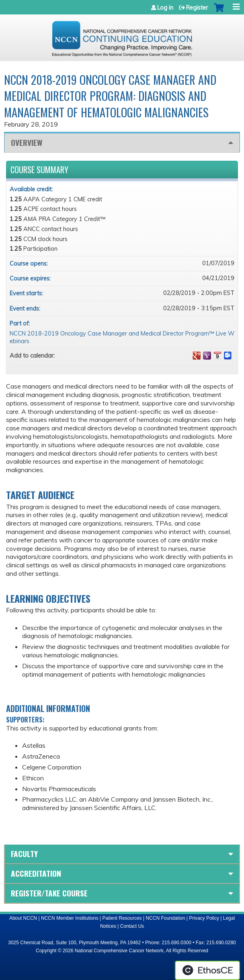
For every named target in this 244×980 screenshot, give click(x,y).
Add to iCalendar (217, 355)
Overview (27, 142)
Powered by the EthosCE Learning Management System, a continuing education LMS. (207, 970)
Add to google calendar (197, 356)
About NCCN (23, 918)
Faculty (24, 854)
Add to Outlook (228, 356)
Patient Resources (122, 918)
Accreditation (36, 873)
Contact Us (132, 926)
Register (197, 8)
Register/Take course (49, 893)
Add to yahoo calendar (207, 356)
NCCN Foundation (165, 918)
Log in (165, 8)
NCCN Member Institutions (70, 918)
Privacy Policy (204, 918)
